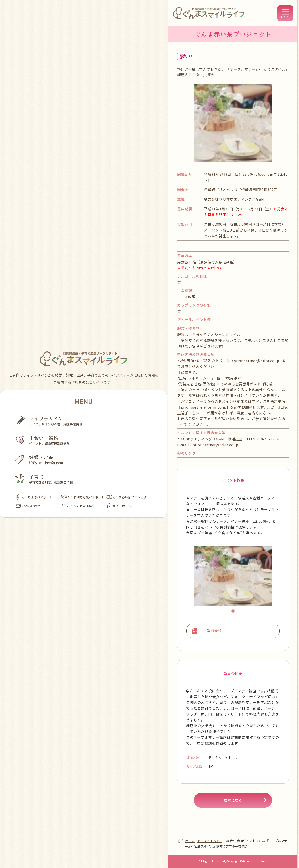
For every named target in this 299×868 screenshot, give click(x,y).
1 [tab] (234, 612)
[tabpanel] (233, 576)
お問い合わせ (28, 506)
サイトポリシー (121, 506)
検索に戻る (233, 800)
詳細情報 (214, 631)
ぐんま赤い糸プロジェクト (128, 497)
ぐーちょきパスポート (34, 497)
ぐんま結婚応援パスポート (83, 497)
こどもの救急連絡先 (78, 506)
